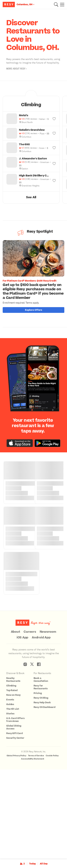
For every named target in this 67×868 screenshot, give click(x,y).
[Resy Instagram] (25, 754)
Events (10, 789)
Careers (30, 721)
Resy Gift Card (14, 823)
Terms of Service (36, 845)
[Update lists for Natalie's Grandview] (54, 133)
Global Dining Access (14, 817)
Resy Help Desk (42, 792)
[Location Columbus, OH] (26, 4)
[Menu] (61, 4)
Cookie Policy (52, 845)
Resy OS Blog (41, 787)
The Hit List (13, 799)
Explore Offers (34, 310)
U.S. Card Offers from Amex (15, 809)
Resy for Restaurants (41, 777)
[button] (56, 4)
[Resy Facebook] (39, 754)
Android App (41, 727)
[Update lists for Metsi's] (54, 119)
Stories (10, 803)
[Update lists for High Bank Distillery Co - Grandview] (54, 181)
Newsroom (48, 721)
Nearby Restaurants (13, 769)
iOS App (22, 727)
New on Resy (13, 785)
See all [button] (31, 197)
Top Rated (12, 780)
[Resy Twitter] (32, 754)
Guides (10, 794)
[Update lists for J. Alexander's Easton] (54, 163)
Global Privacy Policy (16, 845)
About (16, 721)
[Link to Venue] (20, 400)
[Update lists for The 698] (54, 148)
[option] (35, 277)
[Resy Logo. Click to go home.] (9, 4)
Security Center (15, 828)
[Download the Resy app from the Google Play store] (47, 533)
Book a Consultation (41, 769)
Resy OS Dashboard (44, 797)
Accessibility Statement (33, 848)
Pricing (38, 783)
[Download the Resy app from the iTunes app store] (20, 533)
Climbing (11, 775)
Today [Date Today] (32, 864)
